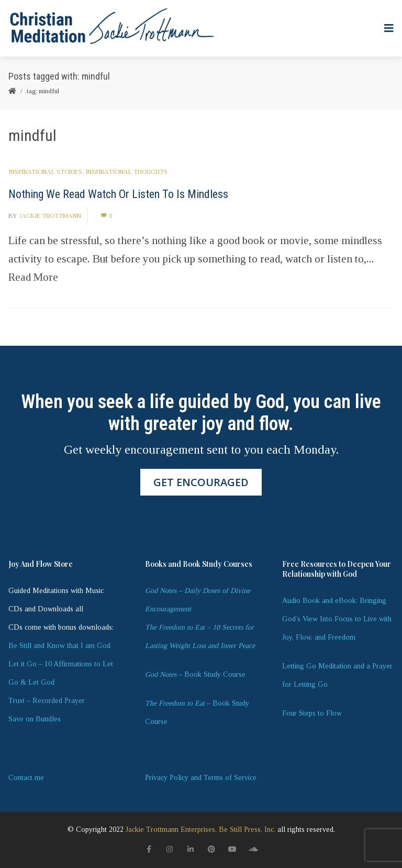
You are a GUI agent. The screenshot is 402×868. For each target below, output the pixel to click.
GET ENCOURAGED (201, 482)
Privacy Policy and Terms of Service (201, 778)
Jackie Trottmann (50, 216)
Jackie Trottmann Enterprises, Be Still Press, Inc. (200, 829)
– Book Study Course (195, 674)
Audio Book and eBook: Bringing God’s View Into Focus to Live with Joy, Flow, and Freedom (337, 619)
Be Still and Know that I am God (59, 646)
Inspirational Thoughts (126, 172)
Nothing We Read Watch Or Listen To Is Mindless (118, 194)
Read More (33, 277)
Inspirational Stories (45, 172)
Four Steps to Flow (312, 713)
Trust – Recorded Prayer (47, 701)
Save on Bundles (35, 719)
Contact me (26, 778)
